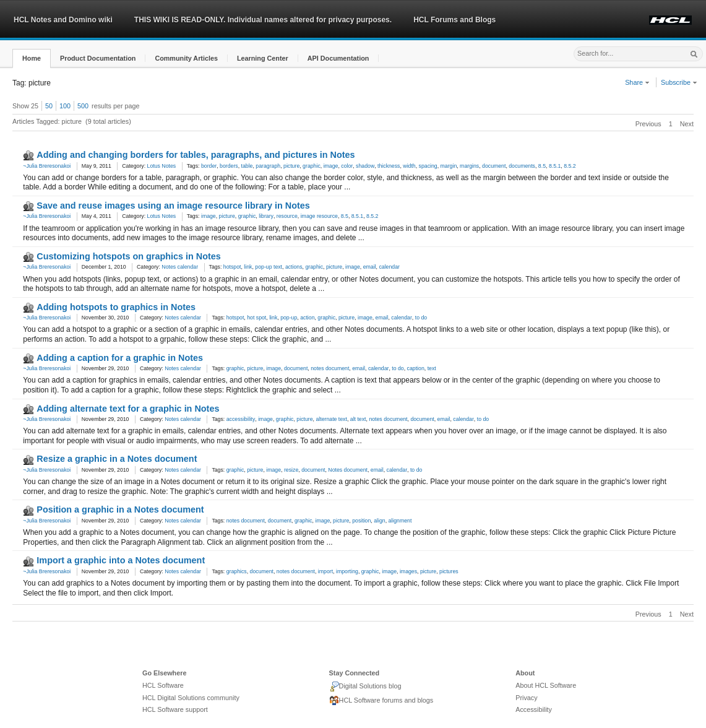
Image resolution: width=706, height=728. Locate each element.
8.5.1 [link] (555, 166)
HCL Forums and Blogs (454, 20)
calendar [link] (389, 267)
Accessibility (534, 709)
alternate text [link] (331, 419)
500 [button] (83, 106)
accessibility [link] (241, 419)
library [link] (266, 216)
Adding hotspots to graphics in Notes (116, 307)
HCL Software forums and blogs (381, 701)
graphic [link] (312, 166)
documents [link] (522, 166)
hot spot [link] (256, 318)
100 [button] (65, 106)
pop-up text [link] (269, 267)
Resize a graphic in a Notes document (117, 459)
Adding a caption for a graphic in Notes (120, 358)
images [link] (408, 571)
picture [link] (291, 166)
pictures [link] (449, 571)
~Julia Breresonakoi (47, 166)
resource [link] (287, 216)
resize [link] (291, 470)
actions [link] (294, 267)
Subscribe (679, 82)
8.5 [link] (542, 166)
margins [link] (469, 166)
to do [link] (421, 318)
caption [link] (416, 368)
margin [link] (449, 166)
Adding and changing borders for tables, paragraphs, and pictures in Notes (196, 155)
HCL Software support (175, 709)
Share (637, 82)
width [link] (409, 166)
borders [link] (229, 166)
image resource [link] (319, 216)
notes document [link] (330, 368)
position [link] (361, 521)
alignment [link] (400, 521)
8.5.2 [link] (570, 166)
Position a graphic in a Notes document (120, 509)
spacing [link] (428, 166)
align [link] (379, 521)
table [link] (247, 166)
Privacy (526, 698)
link (248, 267)
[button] (32, 58)
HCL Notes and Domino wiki (63, 20)
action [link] (307, 318)
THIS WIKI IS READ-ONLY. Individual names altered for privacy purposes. (263, 20)
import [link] (325, 571)
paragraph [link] (268, 166)
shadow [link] (365, 166)
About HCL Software (546, 685)
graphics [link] (237, 571)
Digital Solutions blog (365, 687)
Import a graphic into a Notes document (121, 560)
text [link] (432, 368)
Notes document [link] (348, 470)
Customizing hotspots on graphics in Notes (128, 256)
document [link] (494, 166)
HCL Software (163, 685)
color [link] (347, 166)
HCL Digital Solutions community (191, 698)
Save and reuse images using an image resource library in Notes (173, 206)
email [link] (370, 267)
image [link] (331, 166)
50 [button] (49, 106)
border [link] (209, 166)
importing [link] (347, 571)
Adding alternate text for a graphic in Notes (128, 409)
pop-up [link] (289, 318)
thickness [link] (389, 166)
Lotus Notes (162, 166)
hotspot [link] (232, 267)
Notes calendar (180, 267)
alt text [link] (358, 419)
